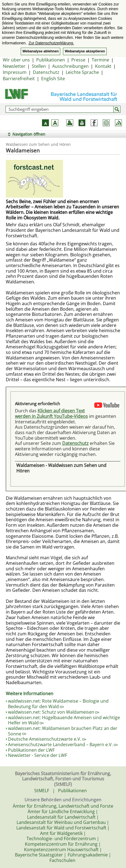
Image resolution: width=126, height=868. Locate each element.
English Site (53, 79)
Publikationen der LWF (31, 750)
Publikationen (51, 60)
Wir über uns (16, 60)
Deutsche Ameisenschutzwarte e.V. (47, 739)
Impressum (15, 72)
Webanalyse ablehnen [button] (40, 51)
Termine (100, 60)
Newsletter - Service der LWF (38, 755)
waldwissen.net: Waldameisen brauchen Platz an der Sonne (63, 731)
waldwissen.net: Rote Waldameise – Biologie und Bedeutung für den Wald (58, 704)
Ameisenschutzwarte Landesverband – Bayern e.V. (63, 745)
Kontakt (103, 66)
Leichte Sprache (82, 72)
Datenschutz (46, 72)
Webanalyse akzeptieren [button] (85, 51)
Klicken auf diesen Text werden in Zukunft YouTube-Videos (51, 413)
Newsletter (14, 66)
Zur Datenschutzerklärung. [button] (51, 43)
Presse (78, 60)
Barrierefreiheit (19, 79)
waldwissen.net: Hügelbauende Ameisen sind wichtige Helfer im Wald (64, 720)
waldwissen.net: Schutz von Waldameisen (54, 712)
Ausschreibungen (70, 66)
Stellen (39, 66)
